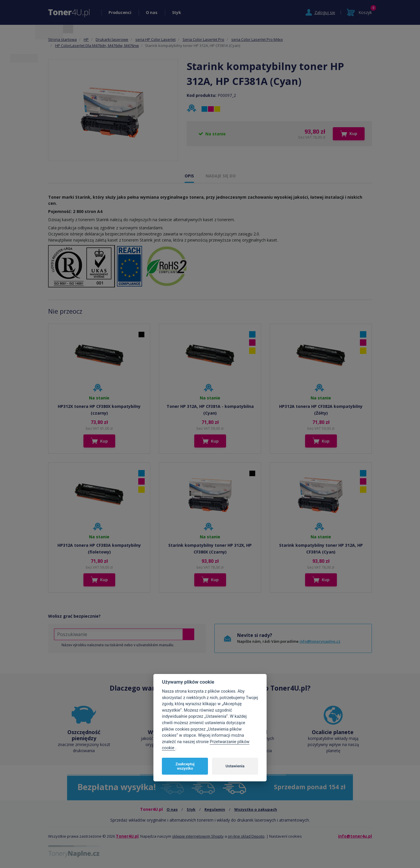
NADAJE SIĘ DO (221, 176)
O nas (152, 12)
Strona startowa (62, 39)
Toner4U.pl (127, 836)
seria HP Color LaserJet (155, 39)
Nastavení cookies (286, 836)
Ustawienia (235, 766)
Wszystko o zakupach (256, 809)
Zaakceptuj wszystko (185, 766)
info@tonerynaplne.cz (320, 641)
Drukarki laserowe (112, 39)
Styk (177, 12)
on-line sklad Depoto (246, 836)
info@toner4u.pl (355, 836)
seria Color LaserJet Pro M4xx (257, 39)
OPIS (189, 176)
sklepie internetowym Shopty (198, 836)
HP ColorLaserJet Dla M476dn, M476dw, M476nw (97, 46)
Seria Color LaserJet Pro (203, 39)
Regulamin (215, 809)
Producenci (120, 12)
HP (86, 39)
